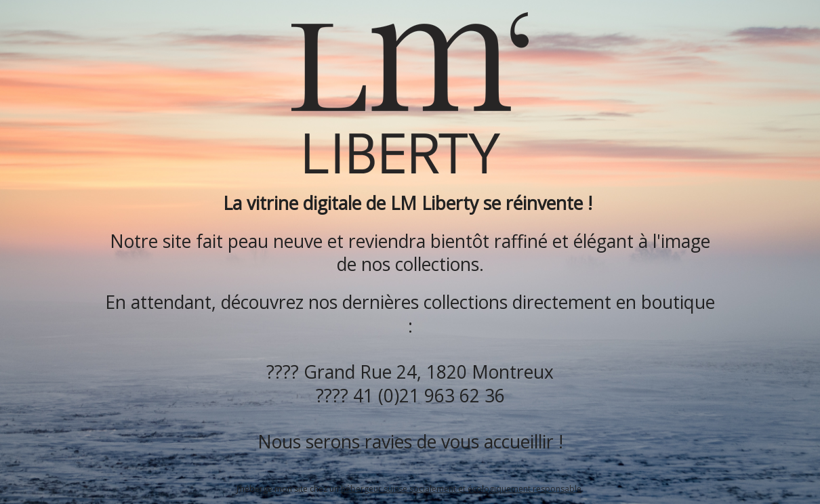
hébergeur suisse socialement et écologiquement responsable (461, 489)
